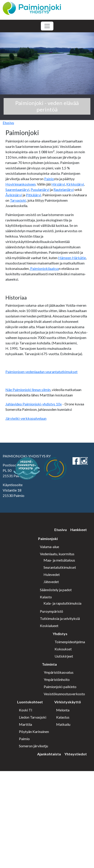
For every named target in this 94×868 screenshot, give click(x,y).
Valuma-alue (49, 547)
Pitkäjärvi (33, 195)
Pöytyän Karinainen (34, 731)
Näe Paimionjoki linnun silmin (28, 390)
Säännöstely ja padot (56, 590)
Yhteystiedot (76, 754)
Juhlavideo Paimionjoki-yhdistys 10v (34, 404)
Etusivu (8, 123)
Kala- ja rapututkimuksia (62, 603)
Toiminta (49, 664)
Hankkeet (79, 530)
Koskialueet (49, 626)
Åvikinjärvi (14, 195)
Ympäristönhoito (57, 679)
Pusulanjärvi (40, 189)
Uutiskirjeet (64, 656)
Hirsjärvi (58, 184)
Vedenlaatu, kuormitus (57, 554)
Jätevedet (51, 582)
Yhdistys (60, 634)
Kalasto (46, 597)
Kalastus (63, 717)
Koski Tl (25, 710)
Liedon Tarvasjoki (33, 717)
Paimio (24, 739)
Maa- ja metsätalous (59, 560)
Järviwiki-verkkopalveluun (26, 418)
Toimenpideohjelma (70, 642)
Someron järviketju (33, 746)
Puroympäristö (52, 611)
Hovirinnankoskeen (21, 184)
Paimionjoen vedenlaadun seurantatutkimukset (41, 372)
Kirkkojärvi (75, 184)
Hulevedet (52, 574)
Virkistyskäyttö (68, 702)
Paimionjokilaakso (44, 268)
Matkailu (63, 724)
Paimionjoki (48, 539)
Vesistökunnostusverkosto (64, 694)
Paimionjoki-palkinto (60, 687)
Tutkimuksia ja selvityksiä (60, 618)
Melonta (63, 710)
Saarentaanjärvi (17, 189)
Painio (49, 179)
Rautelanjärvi (64, 189)
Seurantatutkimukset (60, 567)
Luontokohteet (30, 702)
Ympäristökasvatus (59, 672)
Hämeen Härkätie (72, 258)
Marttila (25, 724)
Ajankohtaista (49, 754)
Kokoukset (63, 649)
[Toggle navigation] (47, 26)
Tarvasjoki (18, 200)
